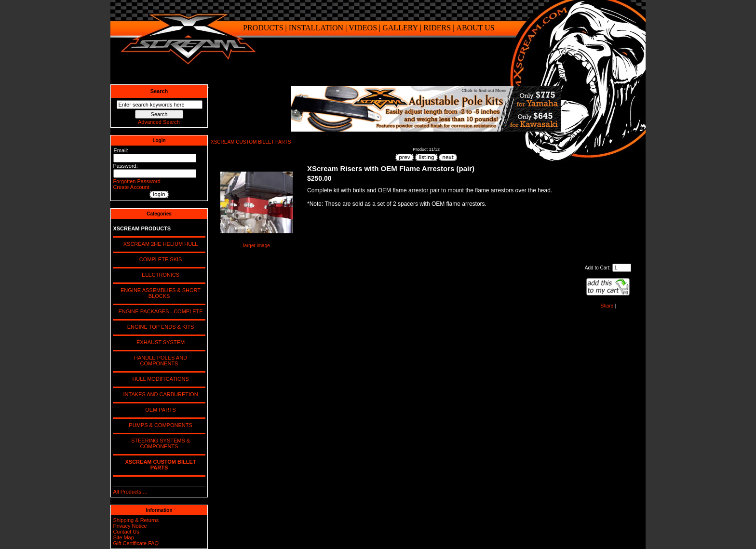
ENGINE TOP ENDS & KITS (159, 327)
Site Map (123, 537)
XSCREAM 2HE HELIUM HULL (159, 244)
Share (607, 306)
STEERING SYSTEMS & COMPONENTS (159, 443)
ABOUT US (475, 28)
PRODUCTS (263, 28)
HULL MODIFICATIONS (159, 379)
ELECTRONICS (159, 275)
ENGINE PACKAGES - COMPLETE (159, 311)
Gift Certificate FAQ (136, 543)
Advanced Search (159, 122)
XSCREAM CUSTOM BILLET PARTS (251, 142)
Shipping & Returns (136, 520)
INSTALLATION (316, 28)
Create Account (131, 187)
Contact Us (126, 532)
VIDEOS (363, 28)
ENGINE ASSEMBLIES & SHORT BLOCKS (159, 293)
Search (159, 91)
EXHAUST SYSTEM (159, 342)
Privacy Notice (130, 526)
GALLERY (400, 28)
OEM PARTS (159, 410)
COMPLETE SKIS (159, 259)
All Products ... (130, 492)
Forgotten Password (136, 181)
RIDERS (437, 28)
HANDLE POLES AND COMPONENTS (159, 361)
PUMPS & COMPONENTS (159, 425)
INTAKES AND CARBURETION (159, 394)
